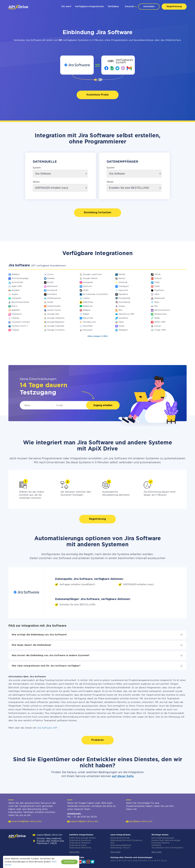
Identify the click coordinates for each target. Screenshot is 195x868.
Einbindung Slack (78, 845)
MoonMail (88, 326)
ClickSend (16, 314)
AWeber (16, 275)
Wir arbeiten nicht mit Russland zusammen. (167, 849)
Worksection (160, 314)
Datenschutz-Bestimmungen (166, 840)
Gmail (50, 302)
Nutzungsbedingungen (163, 838)
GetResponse (54, 298)
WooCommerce (162, 310)
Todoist (158, 278)
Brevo (15, 306)
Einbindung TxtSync (120, 848)
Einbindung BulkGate (121, 845)
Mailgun (87, 310)
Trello (157, 282)
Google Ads (53, 314)
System (37, 168)
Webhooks (160, 298)
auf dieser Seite (123, 776)
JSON (86, 290)
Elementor (52, 286)
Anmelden (149, 7)
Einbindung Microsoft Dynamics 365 (126, 842)
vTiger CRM (160, 330)
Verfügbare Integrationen (89, 7)
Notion (122, 278)
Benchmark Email (20, 302)
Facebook (52, 290)
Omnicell (123, 282)
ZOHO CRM (160, 322)
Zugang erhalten (103, 405)
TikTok (157, 275)
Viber (157, 294)
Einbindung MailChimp (80, 848)
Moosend (88, 330)
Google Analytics (56, 318)
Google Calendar (56, 326)
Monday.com (89, 322)
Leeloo (86, 298)
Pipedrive (123, 294)
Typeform (159, 290)
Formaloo (52, 294)
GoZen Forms (54, 310)
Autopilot (16, 298)
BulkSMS (16, 310)
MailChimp (88, 302)
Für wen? (66, 7)
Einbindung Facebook (80, 840)
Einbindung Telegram (80, 843)
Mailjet (86, 314)
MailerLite (88, 306)
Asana (15, 294)
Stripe (121, 326)
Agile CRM (17, 286)
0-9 (165, 861)
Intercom (87, 286)
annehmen (69, 862)
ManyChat (88, 318)
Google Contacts (56, 330)
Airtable (16, 290)
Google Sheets (90, 278)
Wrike (157, 318)
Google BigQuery (56, 322)
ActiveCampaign (20, 278)
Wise (157, 302)
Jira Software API (47, 728)
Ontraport (124, 286)
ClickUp (15, 318)
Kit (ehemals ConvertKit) (95, 294)
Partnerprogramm (161, 843)
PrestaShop (124, 302)
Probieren (98, 740)
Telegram (123, 330)
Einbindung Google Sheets (83, 838)
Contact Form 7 (20, 326)
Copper (15, 330)
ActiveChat (17, 282)
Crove (50, 275)
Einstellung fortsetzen (98, 213)
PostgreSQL (125, 298)
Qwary (122, 306)
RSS (120, 310)
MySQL (122, 275)
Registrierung (174, 7)
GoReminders (54, 306)
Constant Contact (21, 322)
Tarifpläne (113, 7)
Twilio (157, 286)
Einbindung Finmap (120, 838)
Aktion (36, 182)
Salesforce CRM (126, 314)
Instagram (88, 282)
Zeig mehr (74, 852)
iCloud (157, 326)
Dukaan (51, 278)
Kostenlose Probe (98, 95)
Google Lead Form (92, 275)
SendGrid (123, 318)
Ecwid (50, 282)
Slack (121, 322)
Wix (156, 306)
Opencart (123, 290)
